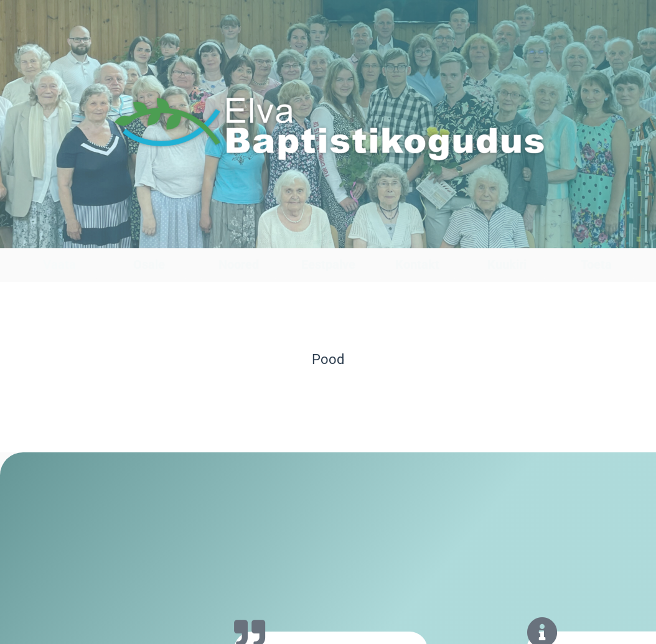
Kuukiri (507, 264)
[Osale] (149, 236)
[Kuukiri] (507, 236)
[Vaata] (59, 236)
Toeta (596, 264)
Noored (239, 264)
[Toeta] (597, 236)
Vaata (59, 264)
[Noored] (239, 236)
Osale (149, 264)
